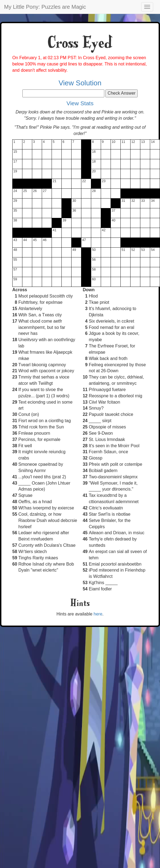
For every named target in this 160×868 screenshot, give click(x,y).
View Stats (80, 103)
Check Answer (122, 93)
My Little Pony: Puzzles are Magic (45, 7)
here (98, 614)
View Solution (80, 83)
